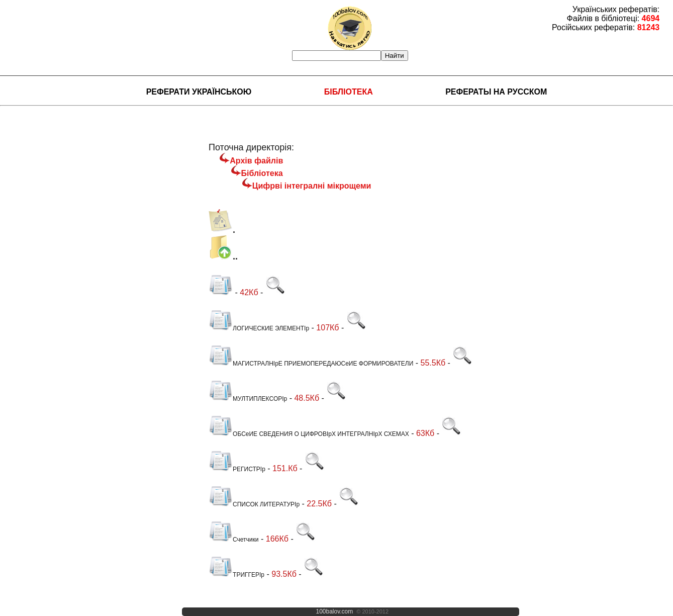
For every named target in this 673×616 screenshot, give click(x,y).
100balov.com (334, 611)
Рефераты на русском (496, 92)
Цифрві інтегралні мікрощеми (312, 186)
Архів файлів (256, 161)
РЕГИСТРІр (237, 469)
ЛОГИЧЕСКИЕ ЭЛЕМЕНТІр (259, 328)
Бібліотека (349, 92)
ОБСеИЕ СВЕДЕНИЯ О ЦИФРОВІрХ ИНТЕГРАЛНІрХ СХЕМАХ (309, 434)
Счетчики (233, 540)
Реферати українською (199, 92)
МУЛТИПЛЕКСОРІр (248, 399)
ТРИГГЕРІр (236, 575)
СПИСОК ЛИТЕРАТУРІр (254, 504)
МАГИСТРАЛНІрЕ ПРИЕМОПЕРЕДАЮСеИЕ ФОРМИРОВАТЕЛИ (311, 364)
